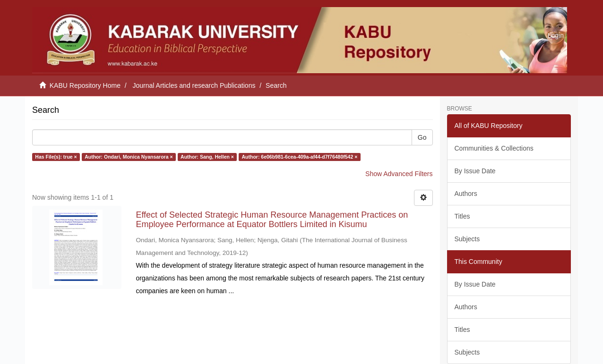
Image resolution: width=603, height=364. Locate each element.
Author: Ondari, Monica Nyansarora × (129, 157)
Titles (462, 216)
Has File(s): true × (56, 157)
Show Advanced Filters (399, 174)
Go (422, 137)
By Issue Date (475, 171)
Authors (466, 194)
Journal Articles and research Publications (194, 85)
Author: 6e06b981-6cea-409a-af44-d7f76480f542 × (299, 157)
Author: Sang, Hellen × (207, 157)
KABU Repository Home (85, 85)
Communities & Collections (494, 148)
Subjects (467, 239)
